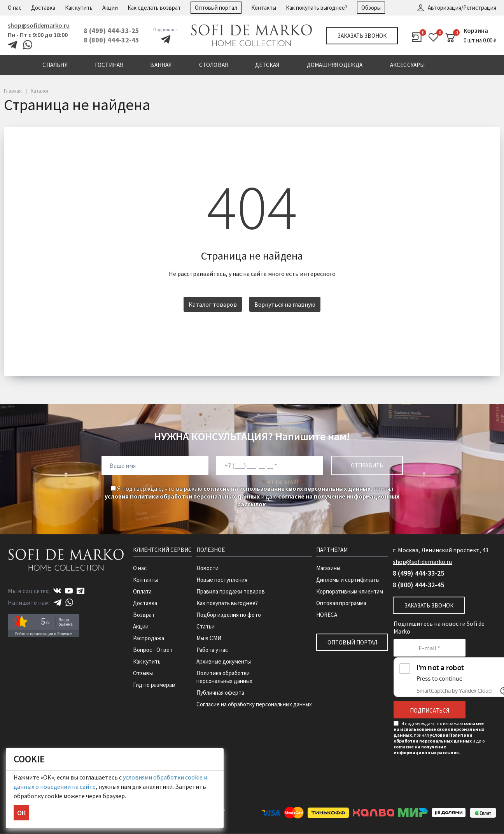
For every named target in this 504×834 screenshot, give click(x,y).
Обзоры (371, 8)
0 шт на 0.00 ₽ (480, 40)
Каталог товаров (213, 304)
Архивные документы (224, 661)
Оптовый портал (216, 8)
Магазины (328, 568)
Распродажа (149, 638)
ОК (21, 813)
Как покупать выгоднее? (317, 8)
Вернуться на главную (285, 304)
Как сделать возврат (154, 8)
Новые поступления (222, 580)
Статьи (206, 626)
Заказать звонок (362, 36)
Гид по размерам (154, 685)
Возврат (144, 615)
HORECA (327, 615)
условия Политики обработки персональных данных (182, 496)
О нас (15, 8)
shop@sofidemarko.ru (39, 25)
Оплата (142, 591)
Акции (110, 8)
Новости (207, 568)
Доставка (43, 8)
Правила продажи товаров (231, 591)
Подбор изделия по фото (229, 615)
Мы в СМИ (209, 638)
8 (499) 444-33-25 (111, 31)
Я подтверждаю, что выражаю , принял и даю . (252, 496)
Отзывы (143, 673)
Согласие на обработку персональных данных (254, 704)
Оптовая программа (341, 603)
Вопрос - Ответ (153, 650)
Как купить (79, 8)
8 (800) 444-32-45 (111, 40)
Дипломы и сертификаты (348, 580)
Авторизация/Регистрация (462, 8)
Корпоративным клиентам (350, 591)
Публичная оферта (220, 693)
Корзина (476, 30)
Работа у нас (212, 650)
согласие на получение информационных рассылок (426, 750)
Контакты (264, 8)
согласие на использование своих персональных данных (287, 488)
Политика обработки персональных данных (224, 677)
